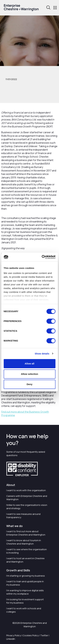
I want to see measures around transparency (23, 516)
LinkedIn (11, 639)
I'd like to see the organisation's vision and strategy (27, 507)
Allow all (29, 364)
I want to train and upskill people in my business (25, 583)
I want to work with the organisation (26, 490)
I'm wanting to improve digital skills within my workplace (25, 592)
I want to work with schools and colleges (24, 610)
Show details (42, 354)
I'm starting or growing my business (26, 576)
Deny (29, 384)
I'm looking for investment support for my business (25, 601)
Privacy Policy (14, 635)
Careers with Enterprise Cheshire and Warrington (27, 498)
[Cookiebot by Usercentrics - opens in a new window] (42, 257)
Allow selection (29, 374)
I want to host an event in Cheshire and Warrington (25, 560)
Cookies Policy (31, 635)
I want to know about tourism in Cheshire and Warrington (24, 542)
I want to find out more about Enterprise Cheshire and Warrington (26, 533)
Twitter (44, 635)
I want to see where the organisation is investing (27, 551)
